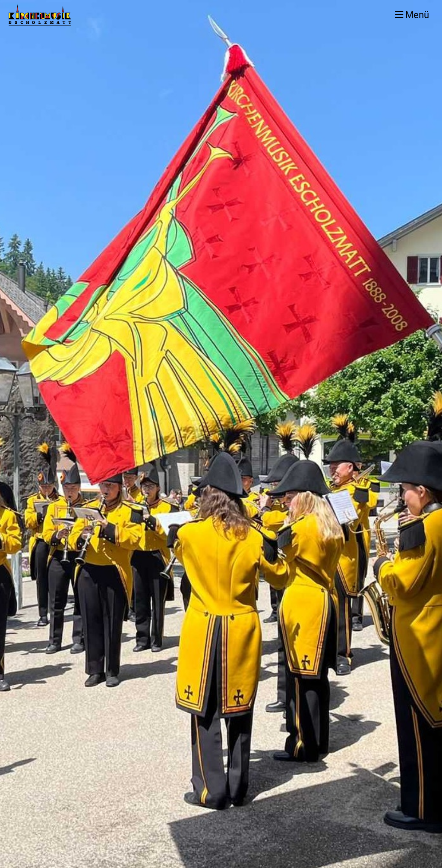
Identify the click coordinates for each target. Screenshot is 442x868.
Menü (412, 15)
